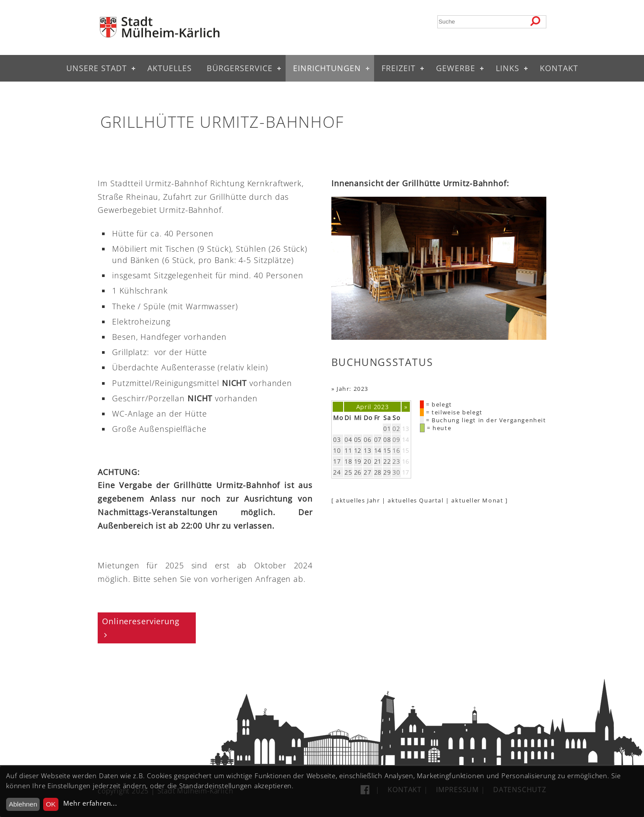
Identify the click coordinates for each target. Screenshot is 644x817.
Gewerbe (456, 68)
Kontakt (559, 68)
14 (406, 439)
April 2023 (373, 407)
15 (406, 450)
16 (406, 461)
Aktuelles (170, 68)
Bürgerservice (240, 68)
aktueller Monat (477, 500)
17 (406, 472)
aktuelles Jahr (358, 500)
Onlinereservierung (141, 621)
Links (508, 68)
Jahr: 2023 (353, 389)
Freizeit (399, 68)
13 (406, 429)
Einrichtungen (327, 68)
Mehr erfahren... (90, 803)
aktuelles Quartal (416, 500)
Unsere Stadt (97, 68)
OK (51, 804)
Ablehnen (23, 804)
